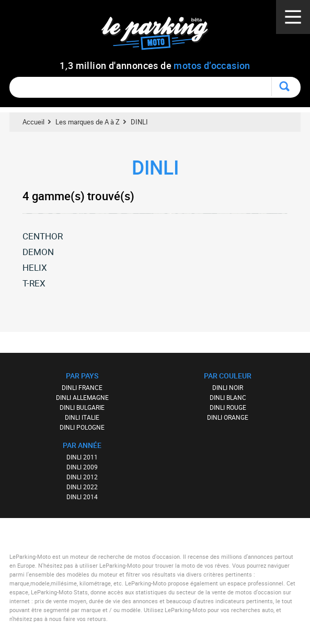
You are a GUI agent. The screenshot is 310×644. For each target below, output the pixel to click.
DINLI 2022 (82, 487)
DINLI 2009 (82, 467)
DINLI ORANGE (228, 417)
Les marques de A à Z (88, 122)
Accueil (33, 122)
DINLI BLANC (228, 397)
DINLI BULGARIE (82, 407)
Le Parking (161, 36)
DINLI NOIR (228, 387)
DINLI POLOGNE (82, 427)
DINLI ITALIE (82, 417)
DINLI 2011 (82, 457)
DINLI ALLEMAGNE (82, 397)
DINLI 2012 (82, 477)
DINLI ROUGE (228, 407)
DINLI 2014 (82, 497)
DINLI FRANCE (82, 387)
